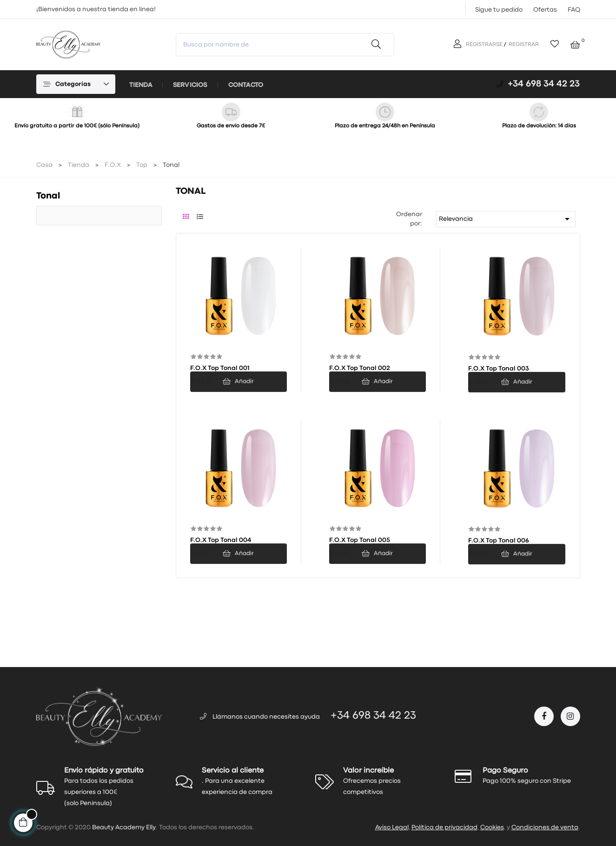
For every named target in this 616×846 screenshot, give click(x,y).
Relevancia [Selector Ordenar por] (506, 219)
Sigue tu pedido (499, 10)
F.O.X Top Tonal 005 (360, 540)
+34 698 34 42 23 (544, 84)
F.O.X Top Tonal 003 (499, 369)
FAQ (574, 10)
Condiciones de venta (545, 827)
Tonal (48, 196)
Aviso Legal (392, 827)
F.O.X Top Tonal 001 (220, 368)
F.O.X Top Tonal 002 (360, 368)
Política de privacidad (444, 827)
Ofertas (545, 10)
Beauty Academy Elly (124, 827)
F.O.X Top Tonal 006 (499, 541)
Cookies (492, 827)
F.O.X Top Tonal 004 (221, 540)
